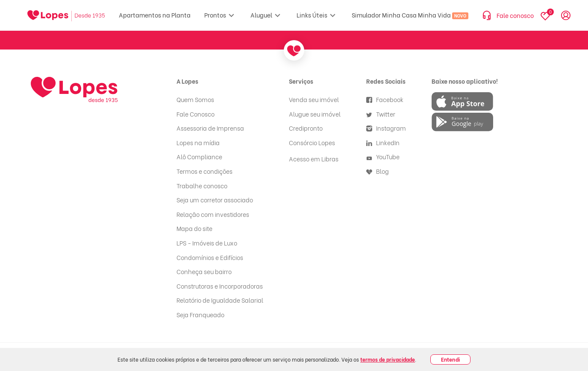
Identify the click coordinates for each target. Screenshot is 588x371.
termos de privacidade (388, 359)
